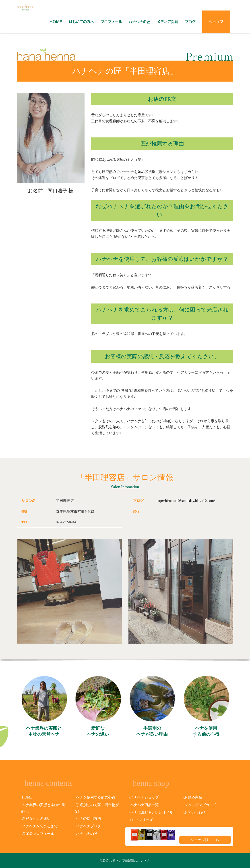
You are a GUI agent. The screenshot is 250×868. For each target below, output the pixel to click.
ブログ (190, 22)
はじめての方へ (81, 22)
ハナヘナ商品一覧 (145, 805)
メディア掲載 (167, 22)
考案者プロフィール (38, 834)
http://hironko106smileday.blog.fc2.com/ (186, 501)
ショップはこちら (205, 840)
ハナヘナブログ (89, 826)
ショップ (216, 22)
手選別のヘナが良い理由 (152, 731)
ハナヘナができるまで (40, 826)
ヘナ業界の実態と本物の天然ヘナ (44, 731)
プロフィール (111, 22)
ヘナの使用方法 (89, 818)
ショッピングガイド (200, 805)
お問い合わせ (195, 812)
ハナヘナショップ (145, 797)
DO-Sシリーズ (142, 820)
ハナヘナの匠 (139, 22)
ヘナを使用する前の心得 (206, 731)
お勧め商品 (193, 797)
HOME (56, 22)
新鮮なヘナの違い (98, 731)
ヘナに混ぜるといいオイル (152, 812)
